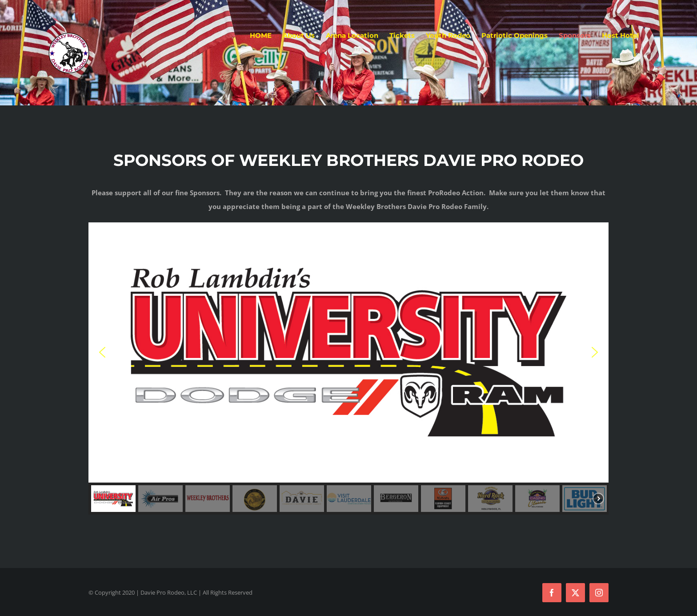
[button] (348, 352)
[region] (348, 368)
